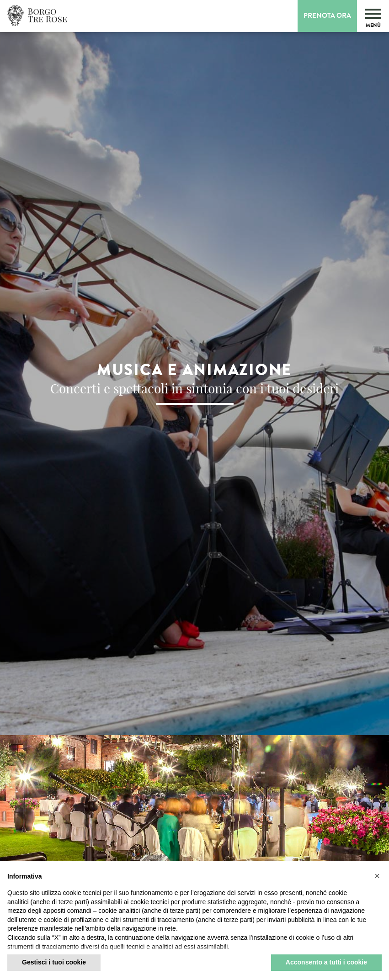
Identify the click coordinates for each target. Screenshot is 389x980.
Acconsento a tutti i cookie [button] (326, 962)
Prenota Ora (327, 16)
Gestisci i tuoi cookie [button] (54, 962)
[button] (377, 876)
